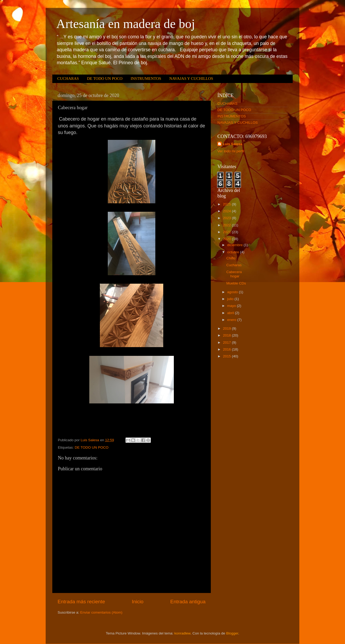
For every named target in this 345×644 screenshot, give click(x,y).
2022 (227, 225)
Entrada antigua (188, 602)
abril (231, 313)
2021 (227, 232)
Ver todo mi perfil (231, 151)
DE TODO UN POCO (105, 79)
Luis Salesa (232, 144)
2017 (227, 342)
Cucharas (234, 265)
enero (232, 320)
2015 (227, 356)
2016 (227, 349)
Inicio (138, 602)
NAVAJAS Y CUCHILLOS (191, 79)
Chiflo (231, 258)
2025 (227, 204)
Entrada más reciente (81, 602)
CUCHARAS (68, 79)
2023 (227, 218)
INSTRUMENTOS (146, 79)
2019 (227, 328)
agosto (233, 292)
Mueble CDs (236, 283)
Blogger (232, 633)
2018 (227, 335)
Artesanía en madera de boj (126, 24)
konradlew (182, 633)
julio (231, 299)
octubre (234, 252)
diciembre (235, 245)
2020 (227, 239)
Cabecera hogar (234, 274)
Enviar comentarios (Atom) (101, 612)
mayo (232, 306)
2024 (227, 211)
